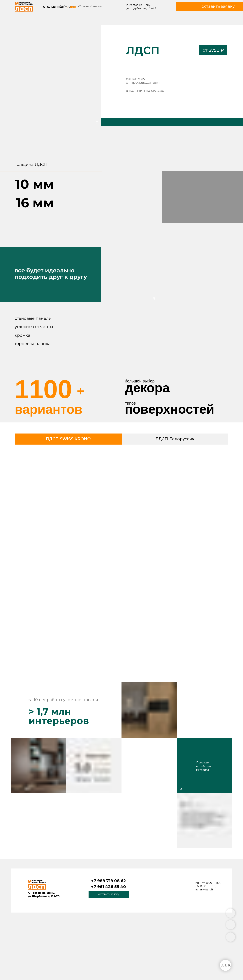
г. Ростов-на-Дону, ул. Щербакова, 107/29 (141, 7)
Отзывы (84, 6)
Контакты (96, 6)
